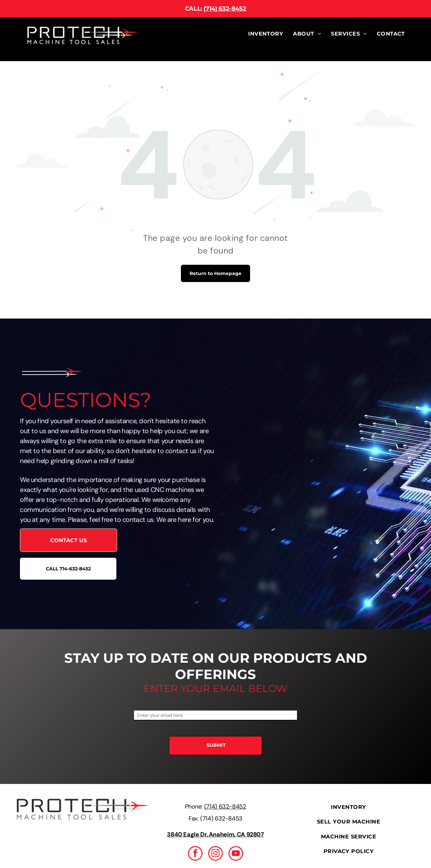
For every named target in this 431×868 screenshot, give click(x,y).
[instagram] (215, 854)
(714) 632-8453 (221, 819)
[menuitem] (266, 34)
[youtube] (236, 854)
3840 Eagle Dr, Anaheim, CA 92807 (215, 834)
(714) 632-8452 (225, 9)
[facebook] (195, 854)
